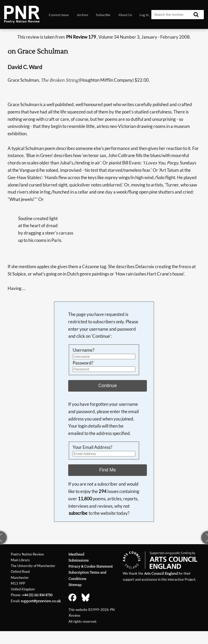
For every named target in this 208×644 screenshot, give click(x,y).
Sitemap (75, 585)
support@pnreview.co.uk (41, 601)
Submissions (79, 560)
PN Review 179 (81, 37)
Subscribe (103, 15)
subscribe (78, 513)
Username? (84, 350)
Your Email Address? (92, 447)
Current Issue (59, 15)
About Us (125, 15)
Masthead (76, 554)
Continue (108, 386)
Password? (83, 363)
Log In (144, 15)
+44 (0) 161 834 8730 (37, 595)
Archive (83, 15)
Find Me (108, 470)
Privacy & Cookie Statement (91, 566)
